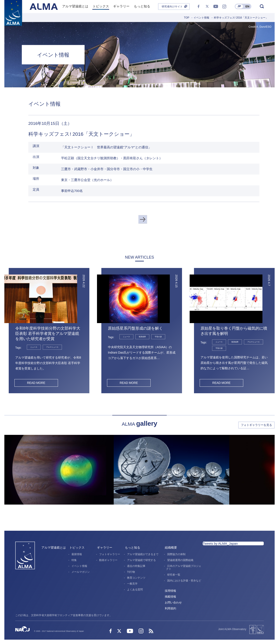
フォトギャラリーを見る (256, 425)
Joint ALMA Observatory (232, 629)
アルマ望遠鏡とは (54, 547)
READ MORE (36, 383)
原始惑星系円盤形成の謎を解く (135, 328)
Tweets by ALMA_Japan (220, 543)
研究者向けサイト (172, 7)
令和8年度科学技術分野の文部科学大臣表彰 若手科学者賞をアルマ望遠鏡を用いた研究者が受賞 (48, 334)
